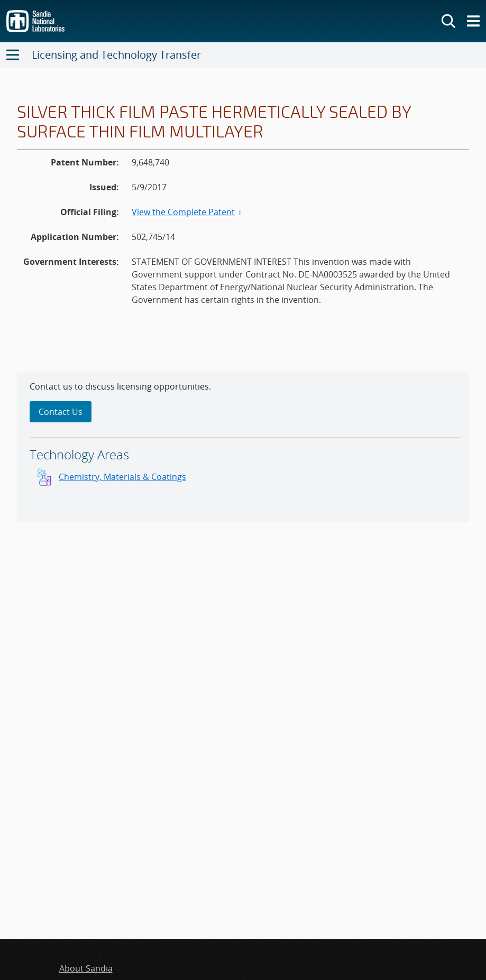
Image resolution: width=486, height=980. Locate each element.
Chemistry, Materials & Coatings (122, 476)
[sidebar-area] (243, 447)
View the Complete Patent (188, 212)
